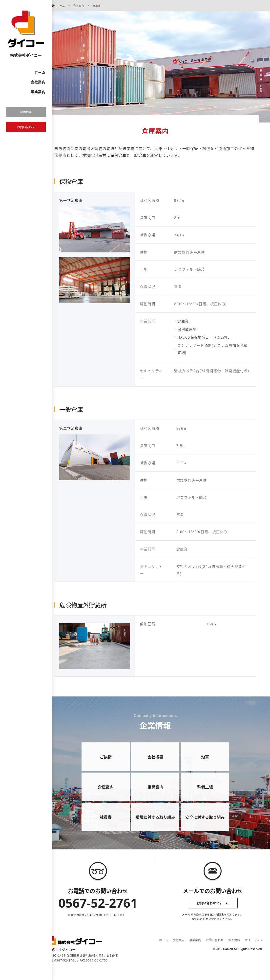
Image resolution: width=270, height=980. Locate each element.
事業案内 (38, 92)
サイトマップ (254, 940)
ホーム (40, 72)
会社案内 (38, 82)
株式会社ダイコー (26, 55)
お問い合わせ (215, 940)
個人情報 (234, 940)
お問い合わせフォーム (213, 903)
